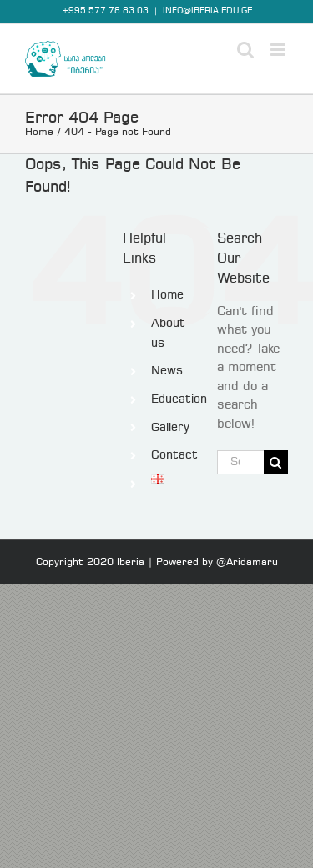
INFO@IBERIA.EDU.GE (207, 11)
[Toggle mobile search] (245, 50)
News (167, 371)
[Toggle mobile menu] (279, 50)
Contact (174, 455)
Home (167, 295)
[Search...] (240, 462)
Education (179, 399)
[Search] (276, 462)
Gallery (170, 428)
